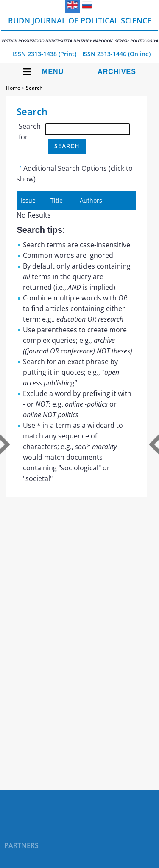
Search (34, 88)
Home (13, 88)
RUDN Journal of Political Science (80, 30)
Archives (117, 72)
